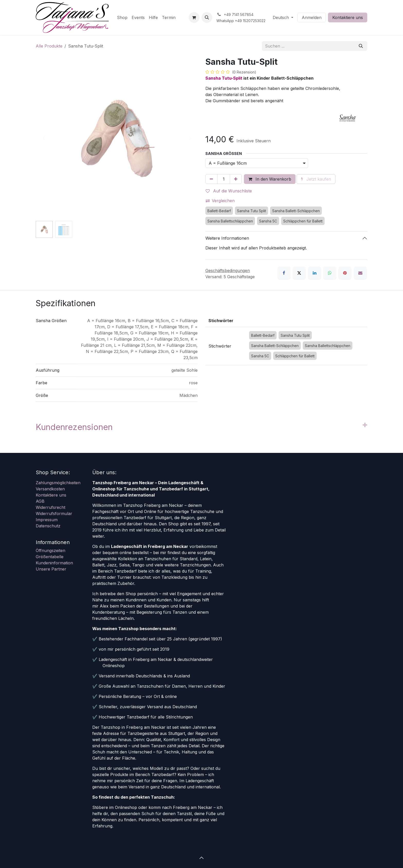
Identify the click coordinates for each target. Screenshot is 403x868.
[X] (299, 273)
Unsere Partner (51, 569)
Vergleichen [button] (220, 201)
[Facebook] (284, 273)
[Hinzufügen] (236, 179)
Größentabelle (50, 557)
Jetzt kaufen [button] (316, 179)
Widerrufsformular (54, 514)
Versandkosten (50, 489)
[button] (207, 17)
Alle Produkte (49, 46)
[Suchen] (361, 46)
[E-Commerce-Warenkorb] (194, 17)
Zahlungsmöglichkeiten (58, 483)
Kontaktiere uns (348, 17)
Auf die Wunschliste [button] (229, 191)
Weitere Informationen (227, 238)
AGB (40, 501)
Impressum (47, 520)
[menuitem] (122, 17)
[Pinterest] (345, 273)
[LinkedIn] (315, 273)
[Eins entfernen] (211, 179)
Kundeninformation (54, 563)
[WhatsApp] (330, 273)
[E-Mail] (360, 273)
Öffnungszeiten (51, 550)
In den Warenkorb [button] (270, 179)
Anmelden (312, 17)
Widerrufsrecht (51, 507)
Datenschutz (48, 526)
